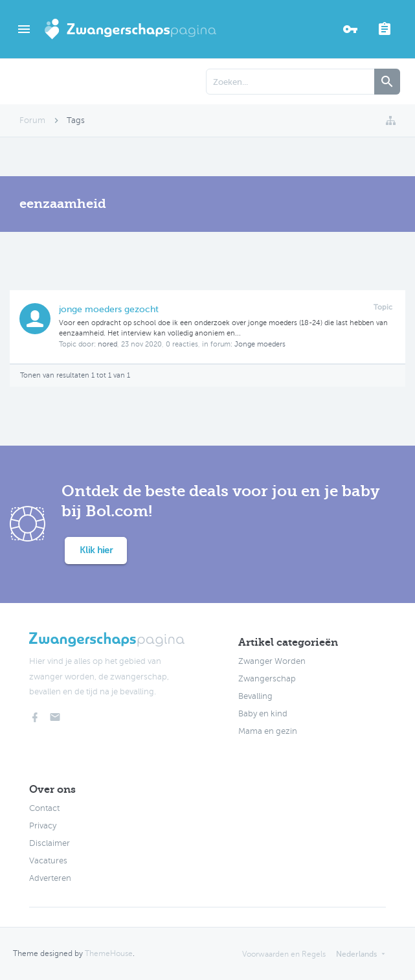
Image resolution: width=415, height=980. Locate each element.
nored (107, 344)
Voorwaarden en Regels (284, 954)
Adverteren (50, 878)
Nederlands (356, 954)
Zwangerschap (267, 679)
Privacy (43, 826)
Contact (44, 808)
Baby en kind (263, 714)
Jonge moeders (260, 344)
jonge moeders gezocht (109, 309)
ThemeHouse (109, 953)
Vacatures (48, 861)
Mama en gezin (268, 731)
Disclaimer (50, 843)
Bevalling (255, 696)
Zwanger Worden (272, 661)
